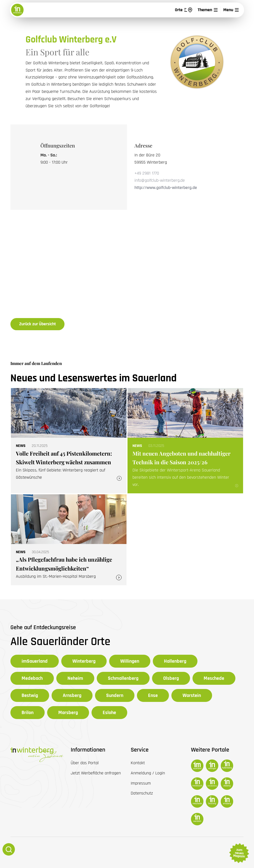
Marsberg (68, 713)
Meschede (214, 678)
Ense (153, 695)
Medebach (32, 678)
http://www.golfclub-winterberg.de (166, 188)
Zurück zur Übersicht (37, 324)
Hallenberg (175, 661)
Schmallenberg (123, 678)
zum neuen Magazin (239, 853)
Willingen (130, 661)
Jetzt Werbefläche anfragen (96, 773)
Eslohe (109, 713)
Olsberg (171, 678)
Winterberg (84, 661)
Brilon (28, 713)
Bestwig (30, 695)
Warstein (192, 695)
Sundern (115, 695)
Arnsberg (72, 695)
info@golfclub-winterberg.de (160, 180)
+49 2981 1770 (147, 173)
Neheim (75, 678)
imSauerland (35, 661)
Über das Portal (85, 763)
